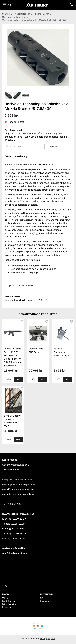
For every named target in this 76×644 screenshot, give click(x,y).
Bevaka (53, 146)
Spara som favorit (21, 286)
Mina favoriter (10, 604)
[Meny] (4, 5)
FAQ (41, 598)
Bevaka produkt (13, 130)
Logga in (6, 607)
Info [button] (8, 379)
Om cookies (45, 601)
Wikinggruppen (48, 638)
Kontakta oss (9, 601)
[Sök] (10, 5)
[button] (18, 379)
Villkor (6, 598)
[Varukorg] (72, 5)
